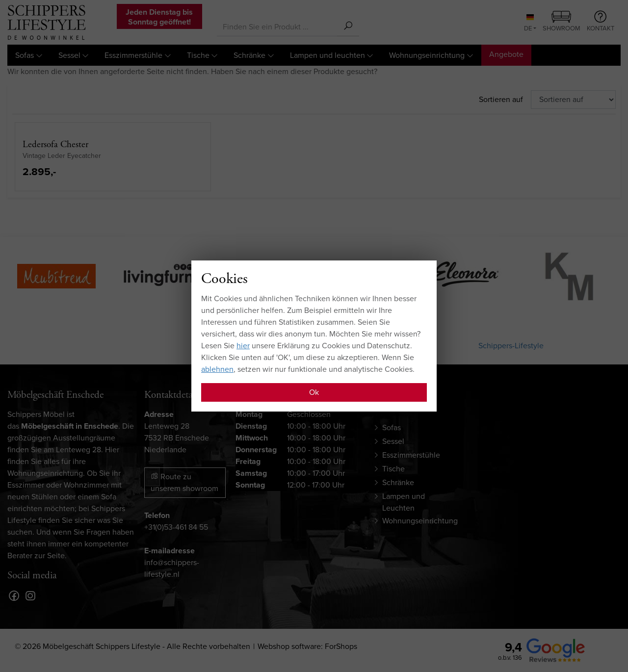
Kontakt (601, 22)
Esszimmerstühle (133, 55)
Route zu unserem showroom (184, 482)
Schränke (249, 55)
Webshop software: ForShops (307, 646)
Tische (198, 55)
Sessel (69, 55)
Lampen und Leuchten (404, 502)
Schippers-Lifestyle (511, 346)
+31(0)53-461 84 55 (176, 527)
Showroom (562, 22)
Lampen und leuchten (327, 55)
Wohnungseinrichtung (427, 55)
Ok (314, 392)
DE (529, 24)
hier (243, 346)
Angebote (506, 54)
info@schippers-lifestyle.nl (172, 568)
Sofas (25, 55)
